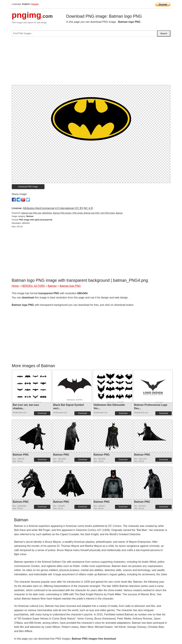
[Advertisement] (91, 62)
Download (42, 413)
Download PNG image (28, 187)
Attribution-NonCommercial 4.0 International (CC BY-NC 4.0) (58, 208)
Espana (35, 4)
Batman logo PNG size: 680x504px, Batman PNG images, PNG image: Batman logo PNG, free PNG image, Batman (72, 213)
